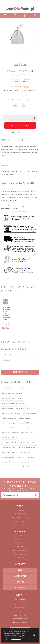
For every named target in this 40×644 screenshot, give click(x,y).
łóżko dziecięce (23, 389)
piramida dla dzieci (8, 447)
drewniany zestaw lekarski (27, 447)
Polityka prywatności (20, 550)
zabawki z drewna (8, 452)
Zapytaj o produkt (22, 132)
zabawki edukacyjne (9, 423)
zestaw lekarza (31, 413)
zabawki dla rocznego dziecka (12, 413)
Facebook (20, 588)
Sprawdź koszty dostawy (26, 91)
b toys (22, 403)
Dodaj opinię (20, 372)
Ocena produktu (7, 349)
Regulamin (20, 547)
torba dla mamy (22, 462)
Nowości (20, 582)
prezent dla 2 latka (25, 423)
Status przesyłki (20, 514)
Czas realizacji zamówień (20, 518)
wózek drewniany (8, 467)
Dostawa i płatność (20, 525)
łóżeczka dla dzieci (8, 389)
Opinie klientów (20, 539)
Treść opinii (7, 360)
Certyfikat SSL (20, 543)
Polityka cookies (20, 554)
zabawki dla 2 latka (9, 438)
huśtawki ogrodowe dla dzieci (12, 442)
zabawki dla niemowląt (10, 433)
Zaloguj (15, 15)
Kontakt (20, 558)
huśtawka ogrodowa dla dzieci (13, 399)
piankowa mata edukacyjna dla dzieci (15, 428)
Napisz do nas (22, 623)
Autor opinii (7, 354)
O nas (20, 536)
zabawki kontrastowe (25, 467)
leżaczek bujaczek (24, 452)
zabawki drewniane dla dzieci (12, 394)
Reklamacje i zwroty (20, 521)
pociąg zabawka (31, 442)
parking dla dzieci (25, 418)
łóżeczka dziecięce (8, 457)
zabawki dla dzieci (22, 408)
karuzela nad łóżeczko (10, 403)
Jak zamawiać (20, 510)
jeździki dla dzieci (27, 433)
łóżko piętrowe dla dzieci (26, 457)
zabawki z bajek (8, 408)
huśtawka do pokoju (9, 418)
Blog (20, 570)
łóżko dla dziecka (8, 462)
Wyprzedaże (20, 576)
